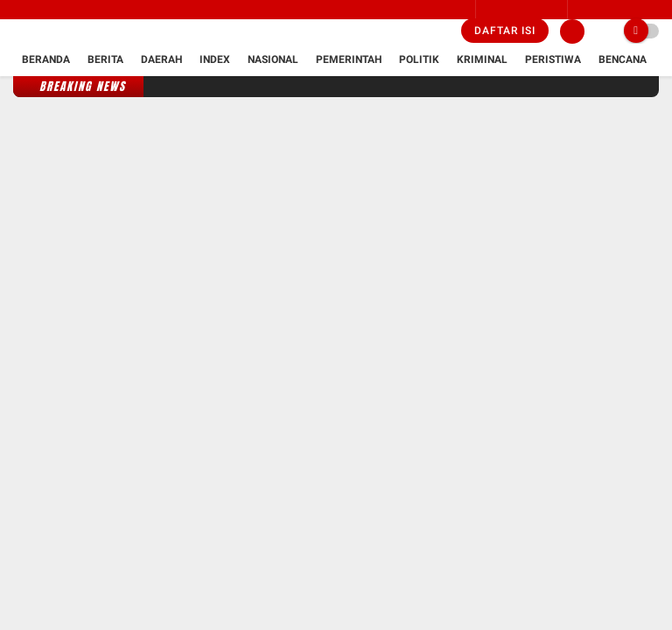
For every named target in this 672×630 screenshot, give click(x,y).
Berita (105, 59)
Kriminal (482, 59)
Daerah (161, 59)
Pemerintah (349, 59)
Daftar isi (505, 31)
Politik (419, 59)
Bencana (623, 59)
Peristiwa (553, 59)
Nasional (273, 59)
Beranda (46, 59)
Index (215, 59)
